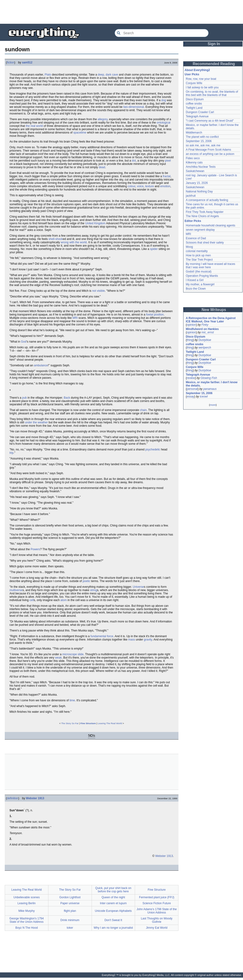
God (24, 342)
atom (64, 600)
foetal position (155, 315)
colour (131, 186)
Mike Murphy (27, 911)
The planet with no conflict (202, 137)
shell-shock (56, 239)
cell (32, 600)
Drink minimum (70, 920)
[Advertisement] (121, 12)
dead (102, 167)
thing (190, 340)
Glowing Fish (209, 378)
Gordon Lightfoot (70, 897)
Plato (48, 75)
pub (24, 398)
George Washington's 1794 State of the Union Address (27, 920)
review (191, 378)
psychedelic (153, 449)
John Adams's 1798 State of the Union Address (157, 911)
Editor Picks (193, 221)
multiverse (16, 590)
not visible (98, 291)
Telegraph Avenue (197, 116)
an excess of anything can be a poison (210, 154)
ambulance (41, 365)
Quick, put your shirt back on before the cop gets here (113, 890)
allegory (103, 119)
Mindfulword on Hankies (202, 329)
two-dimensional (134, 107)
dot (134, 161)
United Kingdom (95, 223)
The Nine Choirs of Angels (202, 216)
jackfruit (191, 196)
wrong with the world (74, 242)
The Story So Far (70, 723)
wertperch (205, 348)
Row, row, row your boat (201, 79)
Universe (138, 587)
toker (70, 928)
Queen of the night (113, 897)
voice (140, 186)
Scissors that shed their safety (205, 243)
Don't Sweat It (113, 920)
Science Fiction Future (157, 903)
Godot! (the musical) (199, 272)
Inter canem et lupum (113, 903)
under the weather (36, 422)
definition (13, 798)
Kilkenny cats (194, 163)
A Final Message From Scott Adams (208, 150)
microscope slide (73, 654)
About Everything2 (197, 70)
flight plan (70, 911)
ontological (163, 123)
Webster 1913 (35, 798)
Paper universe (70, 903)
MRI (75, 318)
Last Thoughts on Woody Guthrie (157, 920)
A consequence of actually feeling (207, 200)
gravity (148, 640)
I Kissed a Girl (195, 280)
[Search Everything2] (162, 33)
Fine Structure (88, 723)
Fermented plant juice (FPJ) (157, 897)
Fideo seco (193, 158)
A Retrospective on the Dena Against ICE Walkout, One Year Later (211, 320)
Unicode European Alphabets (113, 911)
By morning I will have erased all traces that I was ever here (210, 266)
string (94, 590)
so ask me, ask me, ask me (203, 145)
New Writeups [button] (214, 310)
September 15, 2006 (199, 141)
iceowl (204, 397)
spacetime (80, 133)
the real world (34, 126)
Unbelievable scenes (27, 897)
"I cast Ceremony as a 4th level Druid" (210, 121)
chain (143, 410)
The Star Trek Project (199, 260)
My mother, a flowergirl (200, 284)
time (72, 700)
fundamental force (102, 636)
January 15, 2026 (197, 183)
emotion (165, 186)
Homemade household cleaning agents (210, 225)
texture (150, 186)
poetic (86, 581)
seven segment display (200, 230)
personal (192, 389)
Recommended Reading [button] (214, 64)
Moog (189, 247)
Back (67, 398)
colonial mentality (197, 251)
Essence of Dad (196, 238)
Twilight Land (194, 108)
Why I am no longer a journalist (113, 928)
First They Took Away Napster (205, 212)
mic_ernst (208, 332)
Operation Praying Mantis (202, 276)
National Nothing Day (199, 191)
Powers (35, 549)
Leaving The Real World (110, 723)
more (213, 405)
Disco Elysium (195, 99)
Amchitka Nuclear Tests (201, 167)
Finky (205, 325)
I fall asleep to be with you (202, 87)
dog (164, 100)
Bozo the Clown (196, 289)
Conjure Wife (194, 83)
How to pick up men (198, 255)
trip (12, 453)
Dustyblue (205, 340)
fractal (167, 176)
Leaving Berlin (27, 903)
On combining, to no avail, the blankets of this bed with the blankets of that (212, 93)
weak (58, 658)
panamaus (210, 389)
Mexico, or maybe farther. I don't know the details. (212, 384)
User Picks (192, 74)
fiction (11, 62)
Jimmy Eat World (157, 928)
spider (154, 249)
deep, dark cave (108, 75)
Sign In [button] (214, 44)
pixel (168, 161)
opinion (191, 325)
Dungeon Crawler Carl (200, 112)
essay (190, 397)
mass (132, 640)
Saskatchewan (195, 171)
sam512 (27, 62)
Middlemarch (194, 133)
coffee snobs (194, 104)
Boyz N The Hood (27, 928)
